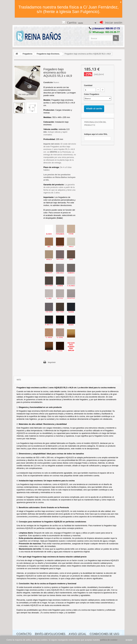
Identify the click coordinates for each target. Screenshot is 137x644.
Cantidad (88, 85)
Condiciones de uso (104, 634)
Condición (48, 82)
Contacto (24, 634)
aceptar (129, 640)
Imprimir (52, 362)
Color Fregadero (92, 94)
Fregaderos (28, 54)
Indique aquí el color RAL (96, 134)
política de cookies (109, 640)
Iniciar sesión (113, 23)
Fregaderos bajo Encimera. (48, 54)
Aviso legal (77, 634)
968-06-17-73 (113, 28)
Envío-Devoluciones (50, 634)
